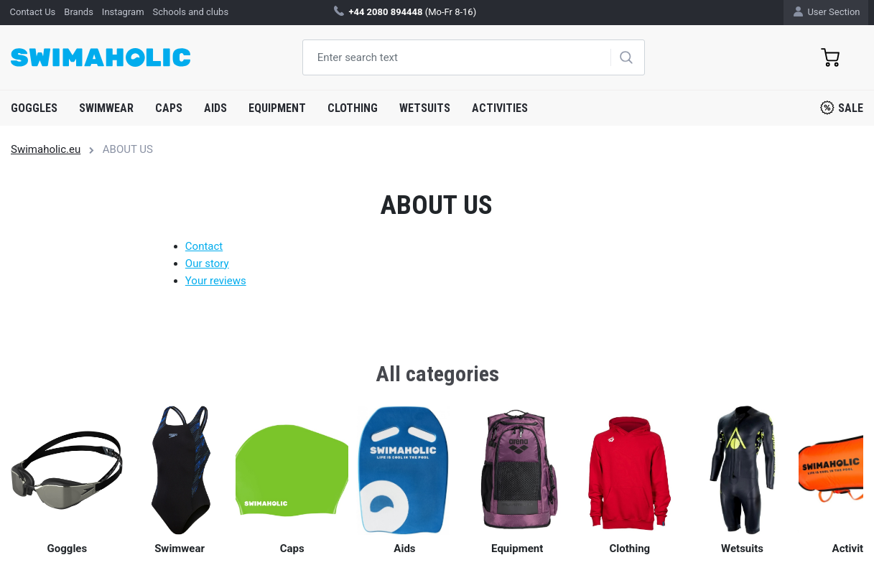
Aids (215, 108)
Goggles (34, 108)
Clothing (353, 108)
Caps (169, 108)
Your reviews (216, 281)
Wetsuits (425, 108)
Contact (204, 246)
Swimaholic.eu (46, 149)
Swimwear (106, 108)
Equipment (277, 108)
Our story (207, 263)
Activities (500, 108)
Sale (842, 108)
